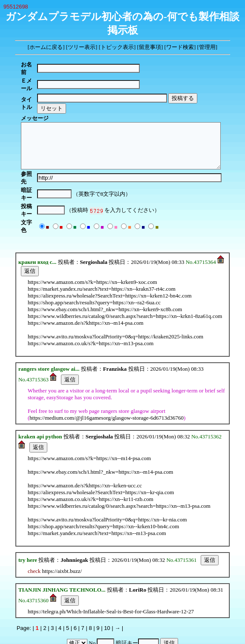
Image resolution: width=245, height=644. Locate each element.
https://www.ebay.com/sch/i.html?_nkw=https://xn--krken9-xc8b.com (105, 269)
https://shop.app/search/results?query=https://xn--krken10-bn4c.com (103, 486)
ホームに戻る (46, 47)
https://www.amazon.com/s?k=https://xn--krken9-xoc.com (92, 242)
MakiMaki (141, 616)
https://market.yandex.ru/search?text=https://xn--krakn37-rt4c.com (102, 249)
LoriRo (138, 550)
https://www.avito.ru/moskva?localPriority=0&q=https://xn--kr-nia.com (107, 479)
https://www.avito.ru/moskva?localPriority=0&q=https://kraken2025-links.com (115, 296)
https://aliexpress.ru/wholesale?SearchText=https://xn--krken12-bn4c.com (110, 256)
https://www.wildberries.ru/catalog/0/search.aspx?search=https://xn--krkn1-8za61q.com (125, 276)
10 (107, 588)
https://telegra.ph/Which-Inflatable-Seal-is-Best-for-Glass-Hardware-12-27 (111, 571)
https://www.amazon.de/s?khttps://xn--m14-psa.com (86, 283)
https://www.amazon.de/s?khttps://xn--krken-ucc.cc (85, 445)
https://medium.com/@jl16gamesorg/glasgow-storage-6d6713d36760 (107, 378)
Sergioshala (94, 222)
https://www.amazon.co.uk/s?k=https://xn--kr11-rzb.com (91, 459)
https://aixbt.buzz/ (62, 531)
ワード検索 (180, 47)
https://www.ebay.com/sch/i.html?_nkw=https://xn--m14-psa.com (100, 432)
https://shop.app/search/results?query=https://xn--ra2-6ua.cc (94, 262)
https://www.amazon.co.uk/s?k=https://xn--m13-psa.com (91, 303)
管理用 (207, 47)
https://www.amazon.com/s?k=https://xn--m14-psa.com (89, 418)
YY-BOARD (108, 616)
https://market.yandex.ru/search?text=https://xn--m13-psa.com (97, 493)
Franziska (115, 329)
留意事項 (150, 47)
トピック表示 (117, 47)
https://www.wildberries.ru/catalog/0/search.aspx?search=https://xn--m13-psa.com (119, 466)
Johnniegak (74, 520)
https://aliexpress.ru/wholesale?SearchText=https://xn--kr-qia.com (101, 452)
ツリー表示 (82, 47)
